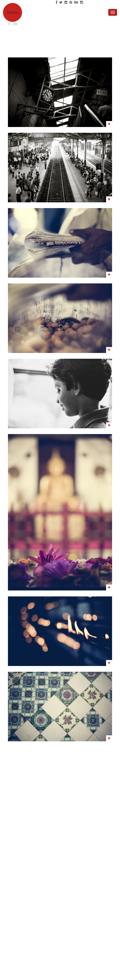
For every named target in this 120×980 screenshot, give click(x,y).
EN (15, 24)
